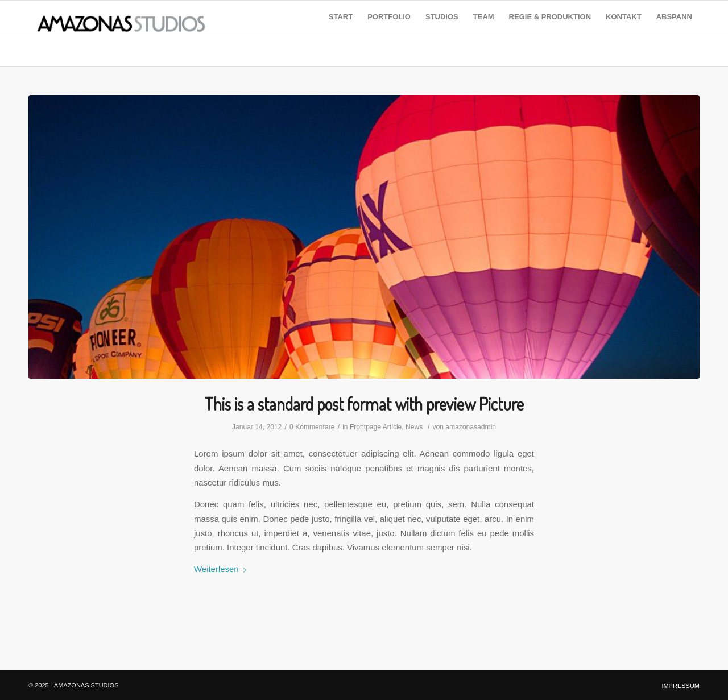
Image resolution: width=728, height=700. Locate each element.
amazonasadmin (471, 427)
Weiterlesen (222, 569)
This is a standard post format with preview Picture (364, 404)
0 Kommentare (312, 427)
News (414, 427)
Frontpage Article (376, 427)
